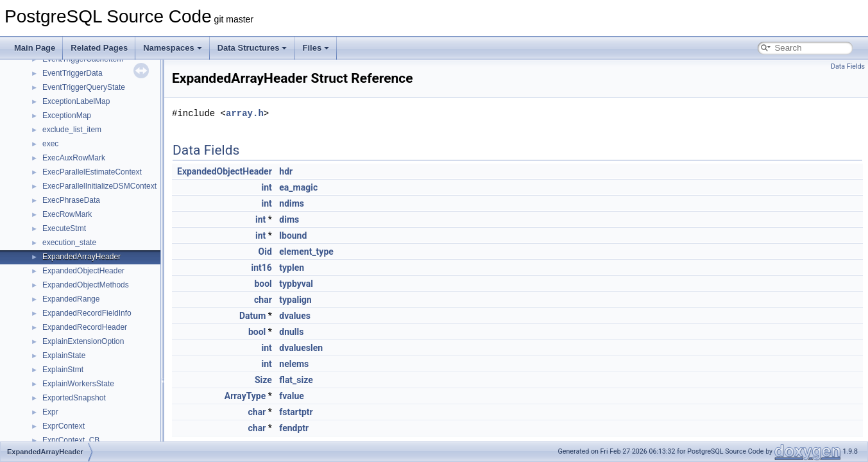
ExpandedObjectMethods (86, 285)
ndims (292, 203)
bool (263, 284)
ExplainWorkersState (78, 384)
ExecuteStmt (64, 228)
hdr (286, 171)
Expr (50, 412)
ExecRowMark (67, 214)
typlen (292, 268)
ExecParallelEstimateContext (92, 172)
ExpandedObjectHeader (83, 271)
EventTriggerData (72, 73)
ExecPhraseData (71, 200)
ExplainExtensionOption (83, 341)
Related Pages (99, 48)
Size (263, 380)
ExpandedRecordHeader (85, 327)
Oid (265, 252)
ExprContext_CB (71, 440)
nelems (294, 364)
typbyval (296, 284)
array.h (245, 113)
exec (50, 144)
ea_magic (298, 187)
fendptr (294, 428)
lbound (293, 235)
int (267, 187)
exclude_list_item (72, 130)
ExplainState (64, 355)
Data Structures (252, 48)
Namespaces (173, 48)
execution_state (69, 243)
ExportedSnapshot (74, 398)
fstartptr (296, 412)
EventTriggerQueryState (84, 87)
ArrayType (245, 396)
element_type (306, 252)
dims (289, 219)
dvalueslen (301, 348)
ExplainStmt (63, 370)
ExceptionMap (67, 116)
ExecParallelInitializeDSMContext (99, 186)
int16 (261, 268)
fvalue (292, 396)
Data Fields (848, 66)
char (263, 300)
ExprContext (64, 426)
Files (316, 48)
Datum (252, 316)
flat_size (296, 380)
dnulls (291, 332)
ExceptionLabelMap (76, 101)
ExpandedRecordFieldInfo (87, 313)
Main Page (35, 48)
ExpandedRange (71, 299)
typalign (295, 300)
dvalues (295, 316)
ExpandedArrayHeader (81, 257)
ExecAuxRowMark (74, 158)
